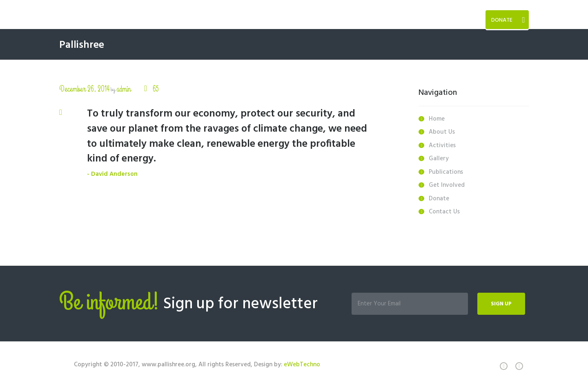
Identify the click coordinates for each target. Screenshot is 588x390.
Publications (446, 172)
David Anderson (114, 174)
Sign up (501, 304)
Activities (442, 146)
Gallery (439, 159)
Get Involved (447, 185)
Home (437, 119)
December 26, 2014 (84, 89)
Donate (502, 20)
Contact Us (444, 212)
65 (155, 89)
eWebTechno (302, 365)
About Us (442, 132)
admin (124, 89)
